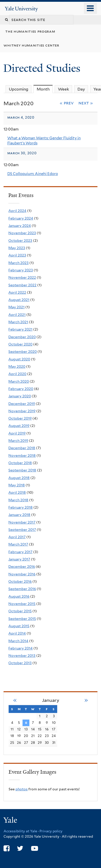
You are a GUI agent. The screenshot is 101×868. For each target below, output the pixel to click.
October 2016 (20, 581)
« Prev (67, 103)
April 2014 (17, 633)
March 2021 (18, 322)
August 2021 (19, 300)
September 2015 (22, 619)
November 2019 (22, 411)
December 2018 (22, 448)
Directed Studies (43, 68)
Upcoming (19, 89)
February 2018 (21, 507)
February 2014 (21, 648)
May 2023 (17, 248)
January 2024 (20, 226)
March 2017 (18, 544)
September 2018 (22, 470)
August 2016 (19, 596)
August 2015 (19, 626)
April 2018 (17, 492)
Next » (86, 103)
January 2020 (20, 396)
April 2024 (17, 211)
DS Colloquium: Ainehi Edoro (33, 174)
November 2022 (22, 277)
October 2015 (20, 611)
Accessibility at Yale (20, 831)
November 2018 (22, 455)
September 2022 (22, 285)
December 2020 (22, 337)
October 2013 (20, 663)
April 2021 (17, 315)
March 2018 (18, 500)
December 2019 (22, 404)
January (51, 700)
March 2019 (18, 441)
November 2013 (22, 656)
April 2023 (17, 255)
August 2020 (19, 359)
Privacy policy (51, 831)
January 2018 (19, 515)
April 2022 (17, 292)
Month (45, 89)
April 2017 (17, 537)
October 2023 (20, 241)
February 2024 (21, 218)
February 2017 (20, 552)
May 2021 (16, 307)
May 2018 (17, 485)
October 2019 (20, 418)
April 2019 (17, 433)
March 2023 (18, 263)
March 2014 (18, 641)
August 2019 (19, 426)
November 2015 (22, 604)
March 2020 (19, 381)
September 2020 (23, 352)
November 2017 (22, 522)
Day (81, 89)
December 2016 (22, 567)
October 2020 (20, 344)
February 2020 (21, 389)
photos (22, 789)
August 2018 (19, 478)
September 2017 (22, 530)
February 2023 (21, 270)
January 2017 (19, 559)
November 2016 (22, 574)
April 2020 (17, 374)
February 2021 (20, 329)
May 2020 (17, 366)
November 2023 (22, 233)
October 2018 (20, 463)
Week (64, 89)
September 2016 (22, 589)
